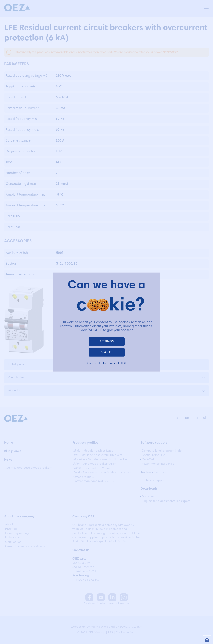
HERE (123, 363)
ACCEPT (107, 352)
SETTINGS (107, 342)
